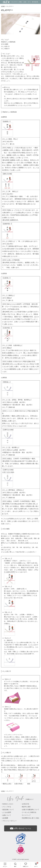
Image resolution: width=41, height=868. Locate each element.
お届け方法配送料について (31, 810)
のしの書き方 (5, 49)
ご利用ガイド (21, 799)
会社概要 (5, 818)
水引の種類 (5, 44)
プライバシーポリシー (10, 821)
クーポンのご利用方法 (29, 812)
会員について (7, 815)
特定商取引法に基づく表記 (31, 818)
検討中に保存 (26, 807)
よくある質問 (7, 812)
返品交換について (8, 810)
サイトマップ (26, 815)
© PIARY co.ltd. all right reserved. (20, 859)
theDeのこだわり (8, 804)
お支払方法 (26, 804)
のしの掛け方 (5, 46)
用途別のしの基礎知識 (8, 42)
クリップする (7, 807)
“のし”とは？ (5, 40)
